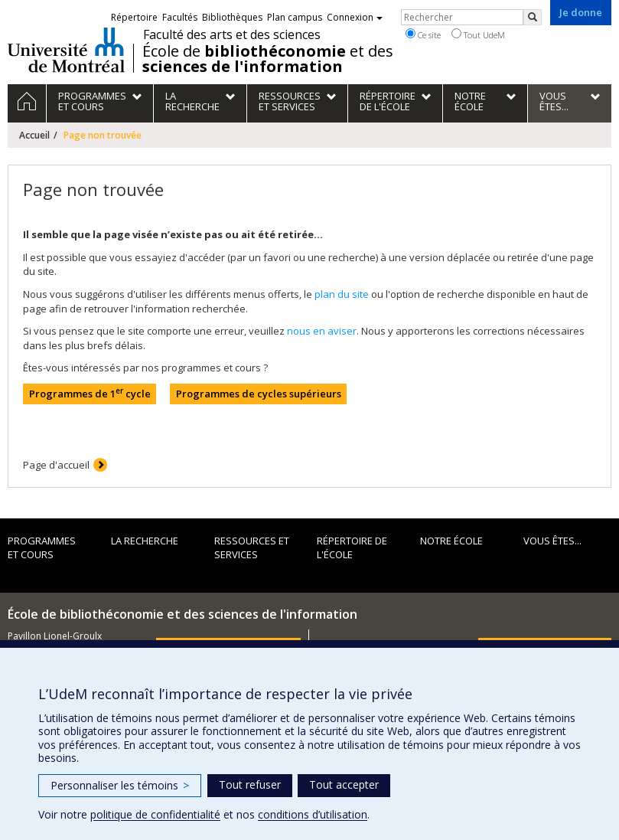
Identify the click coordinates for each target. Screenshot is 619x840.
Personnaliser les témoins (120, 785)
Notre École (451, 541)
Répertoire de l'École (352, 548)
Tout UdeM (478, 34)
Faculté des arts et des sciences (232, 34)
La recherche (145, 541)
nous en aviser (322, 331)
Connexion (355, 17)
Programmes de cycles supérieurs (259, 394)
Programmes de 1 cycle (90, 393)
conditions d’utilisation (313, 814)
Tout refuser (250, 784)
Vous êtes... (552, 541)
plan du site (342, 294)
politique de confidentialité (155, 814)
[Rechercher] (533, 17)
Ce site (423, 34)
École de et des (268, 59)
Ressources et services (252, 548)
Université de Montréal (66, 50)
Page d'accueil (56, 465)
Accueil (34, 135)
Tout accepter (344, 784)
